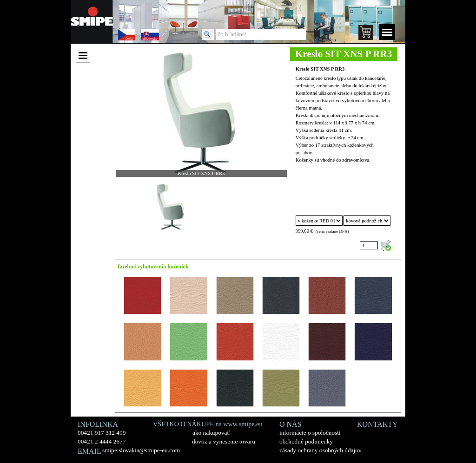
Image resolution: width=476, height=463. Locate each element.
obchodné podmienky (306, 441)
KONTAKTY (377, 424)
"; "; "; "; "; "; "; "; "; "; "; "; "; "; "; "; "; (319, 221)
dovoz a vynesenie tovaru (224, 441)
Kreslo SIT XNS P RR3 (320, 69)
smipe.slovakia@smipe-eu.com (141, 450)
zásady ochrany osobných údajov (321, 450)
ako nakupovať (211, 433)
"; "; (367, 221)
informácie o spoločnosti (310, 433)
